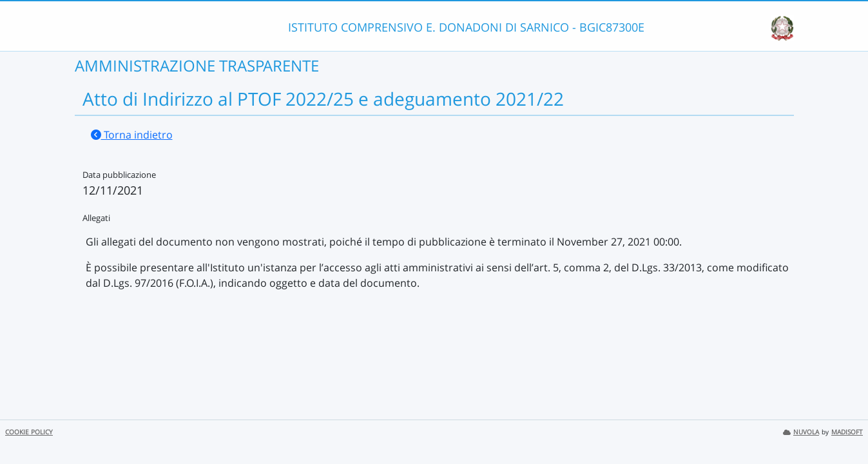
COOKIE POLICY (29, 432)
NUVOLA (801, 432)
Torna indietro (132, 135)
